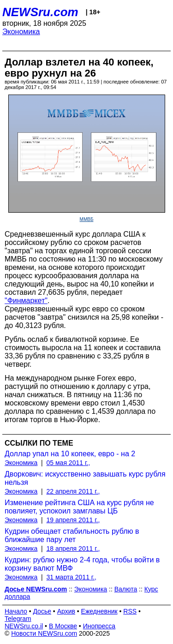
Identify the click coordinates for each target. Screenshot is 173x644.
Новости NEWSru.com (44, 633)
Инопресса (99, 626)
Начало (16, 611)
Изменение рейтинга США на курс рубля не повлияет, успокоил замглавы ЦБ (79, 507)
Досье (42, 611)
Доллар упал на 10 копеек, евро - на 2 (70, 454)
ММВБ (87, 219)
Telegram (18, 619)
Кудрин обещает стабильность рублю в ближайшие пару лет (72, 535)
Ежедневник (99, 611)
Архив (66, 611)
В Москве (63, 626)
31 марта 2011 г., (72, 577)
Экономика (21, 32)
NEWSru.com (40, 12)
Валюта (126, 589)
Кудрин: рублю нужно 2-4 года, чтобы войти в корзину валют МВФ (82, 564)
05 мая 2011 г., (69, 463)
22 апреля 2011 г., (73, 491)
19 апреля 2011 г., (73, 520)
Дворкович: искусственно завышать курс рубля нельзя (85, 478)
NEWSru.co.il (24, 626)
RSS (130, 611)
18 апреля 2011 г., (73, 549)
